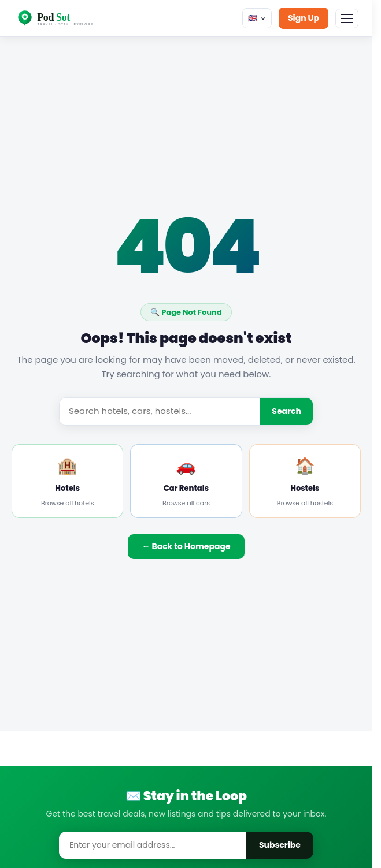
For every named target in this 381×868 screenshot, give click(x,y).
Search (286, 411)
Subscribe (280, 845)
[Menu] (347, 18)
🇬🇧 (257, 18)
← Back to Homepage (186, 546)
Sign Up (304, 18)
